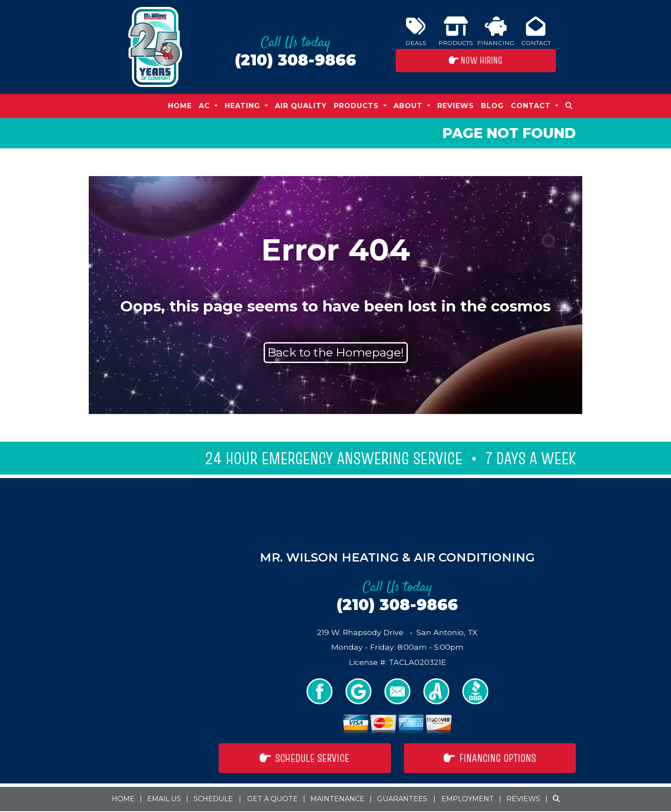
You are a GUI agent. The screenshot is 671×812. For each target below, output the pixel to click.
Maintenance (337, 799)
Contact (536, 31)
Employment (468, 799)
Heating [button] (244, 106)
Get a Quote (273, 799)
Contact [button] (532, 106)
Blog (492, 106)
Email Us (164, 799)
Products (456, 31)
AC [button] (206, 106)
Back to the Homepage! (336, 352)
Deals (416, 31)
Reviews (456, 106)
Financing (496, 31)
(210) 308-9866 (295, 60)
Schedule (213, 799)
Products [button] (358, 106)
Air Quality (301, 106)
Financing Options (490, 758)
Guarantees (402, 799)
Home (180, 106)
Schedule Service (305, 758)
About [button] (409, 106)
